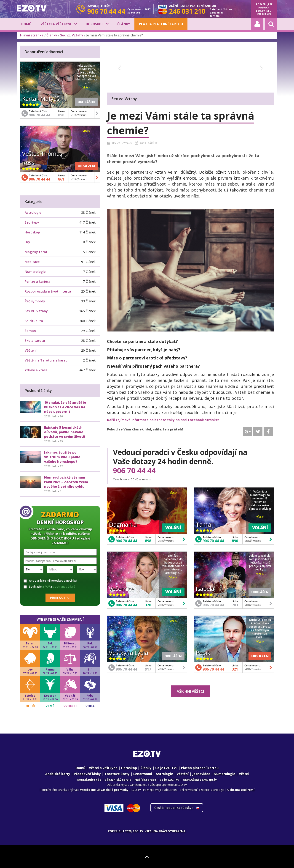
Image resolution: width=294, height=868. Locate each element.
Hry (27, 242)
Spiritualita (34, 321)
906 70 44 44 (134, 471)
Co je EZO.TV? (166, 768)
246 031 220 (264, 14)
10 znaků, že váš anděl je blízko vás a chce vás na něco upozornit (65, 407)
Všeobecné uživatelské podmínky (104, 790)
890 (235, 541)
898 (148, 541)
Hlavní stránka (32, 35)
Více (173, 493)
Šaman (30, 331)
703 (235, 605)
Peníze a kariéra (37, 281)
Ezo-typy (32, 222)
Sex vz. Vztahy (72, 35)
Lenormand (143, 774)
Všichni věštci (190, 691)
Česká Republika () (177, 808)
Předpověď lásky (87, 774)
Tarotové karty (117, 774)
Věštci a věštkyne (56, 24)
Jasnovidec (201, 774)
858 (61, 115)
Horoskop (95, 24)
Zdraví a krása (36, 370)
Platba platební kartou (161, 24)
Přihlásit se (60, 598)
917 (148, 669)
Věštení (31, 350)
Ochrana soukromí (241, 790)
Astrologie (33, 212)
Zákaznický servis (118, 780)
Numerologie (35, 272)
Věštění (183, 774)
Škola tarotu (35, 341)
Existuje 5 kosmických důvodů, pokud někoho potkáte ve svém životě (65, 432)
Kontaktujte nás (89, 780)
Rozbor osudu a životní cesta (48, 291)
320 (148, 605)
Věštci (244, 774)
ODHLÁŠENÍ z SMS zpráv (200, 780)
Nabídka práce (145, 780)
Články (124, 24)
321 (235, 669)
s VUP (47, 587)
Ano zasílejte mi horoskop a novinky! (50, 581)
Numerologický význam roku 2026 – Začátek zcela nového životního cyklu (66, 482)
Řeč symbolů (35, 301)
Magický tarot (36, 252)
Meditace (32, 262)
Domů (26, 24)
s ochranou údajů (64, 587)
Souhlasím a (49, 587)
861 (61, 179)
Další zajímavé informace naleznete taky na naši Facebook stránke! (163, 420)
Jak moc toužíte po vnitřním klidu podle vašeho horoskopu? (62, 457)
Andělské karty (58, 774)
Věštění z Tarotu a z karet (46, 360)
